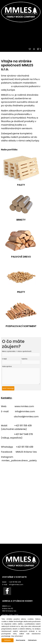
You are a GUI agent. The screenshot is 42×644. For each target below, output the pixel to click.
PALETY (21, 185)
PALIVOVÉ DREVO (21, 257)
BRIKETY (21, 220)
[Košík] (39, 49)
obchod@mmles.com (26, 417)
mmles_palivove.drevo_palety (19, 460)
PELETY (21, 292)
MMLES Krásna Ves (26, 452)
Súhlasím (8, 640)
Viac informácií (17, 636)
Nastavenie (20, 640)
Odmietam (32, 640)
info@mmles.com (25, 411)
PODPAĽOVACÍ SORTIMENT (21, 326)
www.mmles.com (24, 406)
